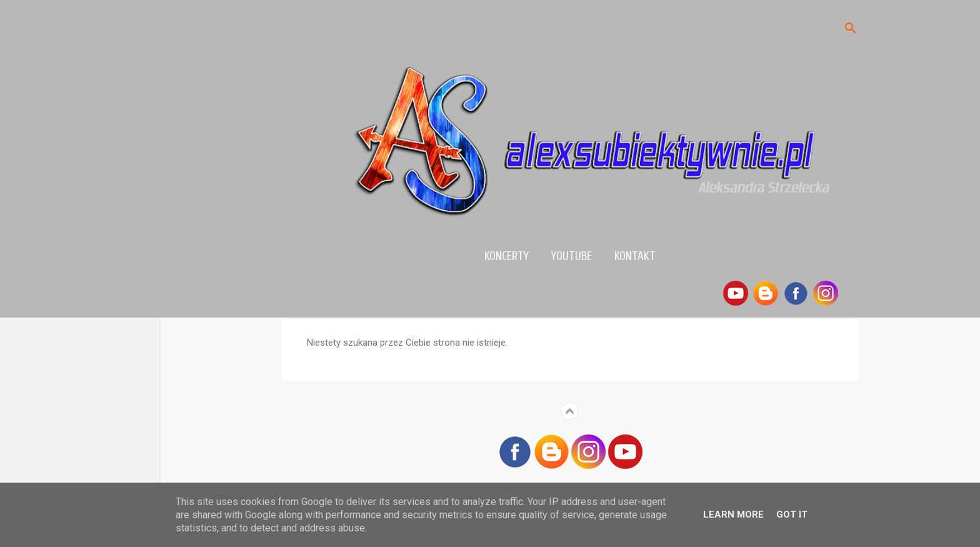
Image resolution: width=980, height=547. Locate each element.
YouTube (572, 256)
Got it (792, 514)
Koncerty (507, 256)
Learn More (733, 514)
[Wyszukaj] (851, 29)
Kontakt (635, 256)
